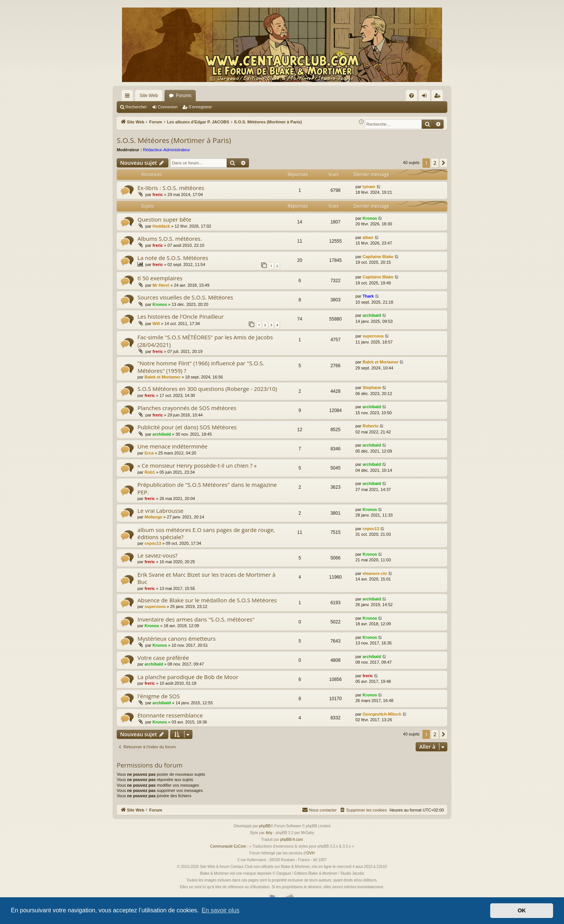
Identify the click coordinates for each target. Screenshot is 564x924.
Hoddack (161, 226)
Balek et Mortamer (162, 377)
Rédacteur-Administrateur (167, 150)
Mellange (153, 517)
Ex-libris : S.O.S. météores (171, 188)
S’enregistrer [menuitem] (439, 97)
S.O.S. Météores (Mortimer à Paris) (174, 140)
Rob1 (150, 472)
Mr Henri (161, 285)
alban (368, 237)
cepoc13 (153, 543)
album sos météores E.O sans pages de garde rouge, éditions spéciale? (206, 533)
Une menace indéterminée (172, 446)
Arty (269, 833)
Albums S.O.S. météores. (170, 239)
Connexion (168, 107)
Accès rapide (129, 97)
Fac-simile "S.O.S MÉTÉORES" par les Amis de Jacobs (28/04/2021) (205, 341)
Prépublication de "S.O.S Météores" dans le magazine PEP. (207, 488)
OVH (311, 853)
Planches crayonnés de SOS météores (187, 408)
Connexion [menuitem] (426, 97)
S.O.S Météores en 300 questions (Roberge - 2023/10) (207, 389)
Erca (149, 453)
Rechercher (136, 107)
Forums (184, 96)
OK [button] (522, 910)
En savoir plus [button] (220, 910)
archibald (372, 315)
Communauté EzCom (228, 846)
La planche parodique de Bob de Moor (188, 677)
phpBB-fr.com (292, 840)
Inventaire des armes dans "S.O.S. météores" (196, 619)
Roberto (370, 426)
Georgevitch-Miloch (382, 714)
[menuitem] (412, 96)
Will (156, 324)
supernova (373, 336)
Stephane (372, 388)
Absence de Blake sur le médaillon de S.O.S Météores (207, 600)
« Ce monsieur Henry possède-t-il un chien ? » (197, 465)
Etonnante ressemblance (170, 715)
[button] (444, 163)
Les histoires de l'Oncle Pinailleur (181, 316)
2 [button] (435, 163)
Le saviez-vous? (158, 555)
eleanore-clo (375, 573)
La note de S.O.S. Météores (173, 258)
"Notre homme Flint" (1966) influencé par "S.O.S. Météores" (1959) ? (201, 367)
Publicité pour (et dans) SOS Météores (187, 427)
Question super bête (164, 219)
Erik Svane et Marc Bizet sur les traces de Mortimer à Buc (207, 578)
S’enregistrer (200, 107)
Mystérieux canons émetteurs (177, 638)
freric (158, 195)
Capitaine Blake (378, 257)
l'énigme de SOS (159, 696)
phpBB (265, 826)
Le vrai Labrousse (160, 511)
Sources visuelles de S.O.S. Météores (185, 297)
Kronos (370, 218)
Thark (368, 296)
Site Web (149, 96)
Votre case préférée (163, 658)
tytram (369, 187)
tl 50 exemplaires (160, 278)
